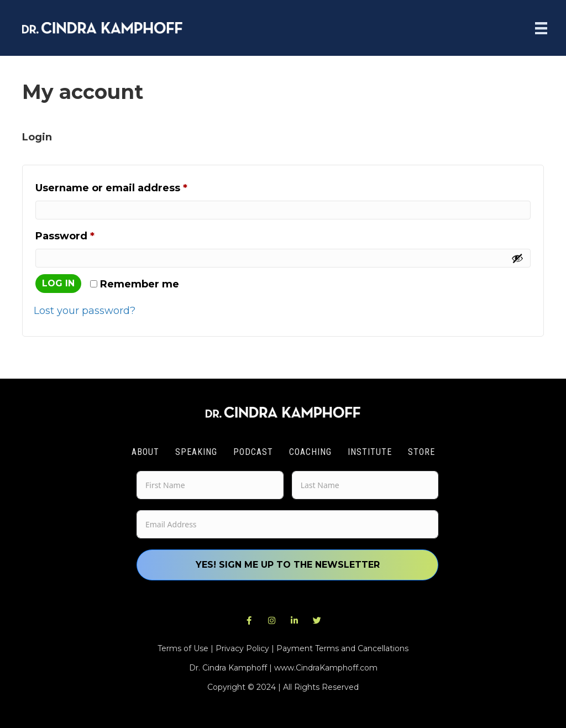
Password (89, 234)
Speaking (196, 452)
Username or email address (136, 186)
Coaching (310, 452)
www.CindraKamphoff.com (326, 668)
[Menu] (541, 28)
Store (421, 452)
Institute (370, 452)
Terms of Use (183, 648)
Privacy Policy (242, 648)
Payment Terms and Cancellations (342, 648)
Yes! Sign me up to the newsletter (288, 565)
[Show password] (517, 258)
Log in (58, 283)
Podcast (253, 452)
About (145, 452)
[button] (249, 621)
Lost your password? (85, 311)
